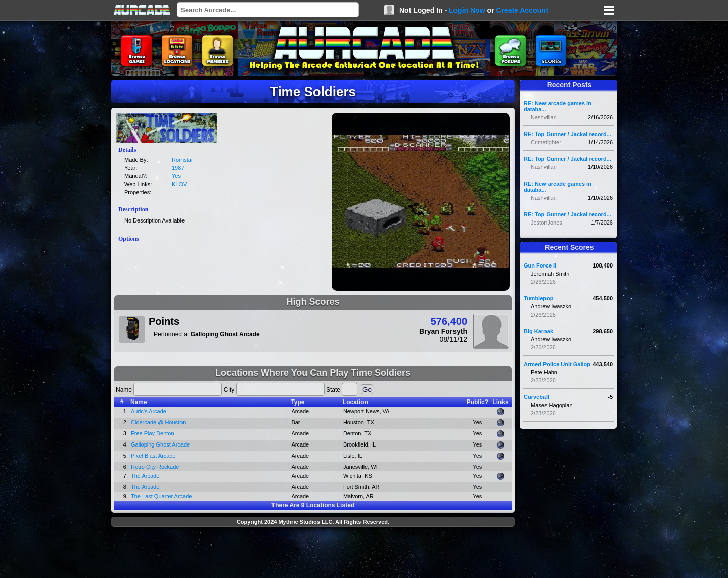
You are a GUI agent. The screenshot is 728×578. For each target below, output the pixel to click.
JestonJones (547, 223)
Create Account (522, 10)
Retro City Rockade (155, 467)
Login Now (467, 10)
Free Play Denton (153, 433)
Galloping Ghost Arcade (160, 444)
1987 (178, 168)
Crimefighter (546, 142)
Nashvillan (544, 117)
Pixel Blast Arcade (153, 456)
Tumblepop (538, 298)
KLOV (179, 184)
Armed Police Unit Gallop (557, 364)
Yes (176, 176)
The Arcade (145, 476)
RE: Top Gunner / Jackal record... (567, 134)
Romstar (183, 160)
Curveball (536, 397)
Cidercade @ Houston (158, 422)
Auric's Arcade (149, 411)
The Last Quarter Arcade (161, 496)
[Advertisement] (313, 554)
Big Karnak (538, 331)
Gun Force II (540, 265)
